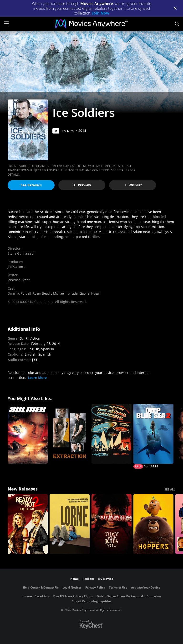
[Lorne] (70, 524)
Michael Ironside (65, 293)
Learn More (37, 378)
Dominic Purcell (19, 293)
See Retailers (31, 185)
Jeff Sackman (17, 267)
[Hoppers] (153, 524)
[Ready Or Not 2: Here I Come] (28, 524)
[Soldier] (28, 434)
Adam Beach (42, 293)
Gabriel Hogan (90, 293)
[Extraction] (70, 434)
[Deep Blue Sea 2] (153, 436)
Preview (82, 185)
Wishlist (133, 185)
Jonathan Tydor (19, 280)
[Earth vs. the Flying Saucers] (112, 434)
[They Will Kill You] (112, 524)
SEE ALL (170, 489)
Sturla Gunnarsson (21, 253)
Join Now (101, 13)
